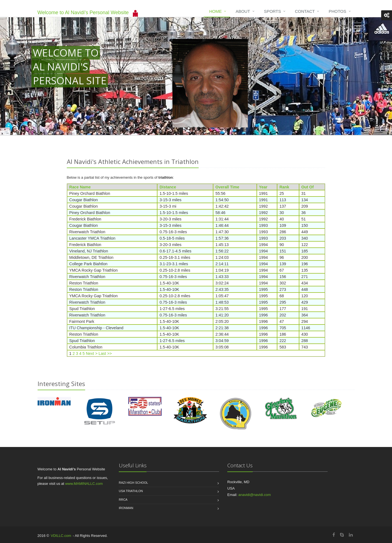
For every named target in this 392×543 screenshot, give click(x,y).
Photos (337, 11)
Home (215, 11)
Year (263, 187)
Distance (168, 187)
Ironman (126, 508)
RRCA (123, 500)
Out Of (307, 187)
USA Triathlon (131, 491)
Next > (92, 353)
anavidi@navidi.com (255, 495)
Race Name (80, 187)
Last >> (105, 353)
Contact (305, 11)
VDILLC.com (61, 536)
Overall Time (227, 187)
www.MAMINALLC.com (84, 484)
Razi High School (133, 483)
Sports (273, 11)
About (243, 11)
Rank (284, 187)
